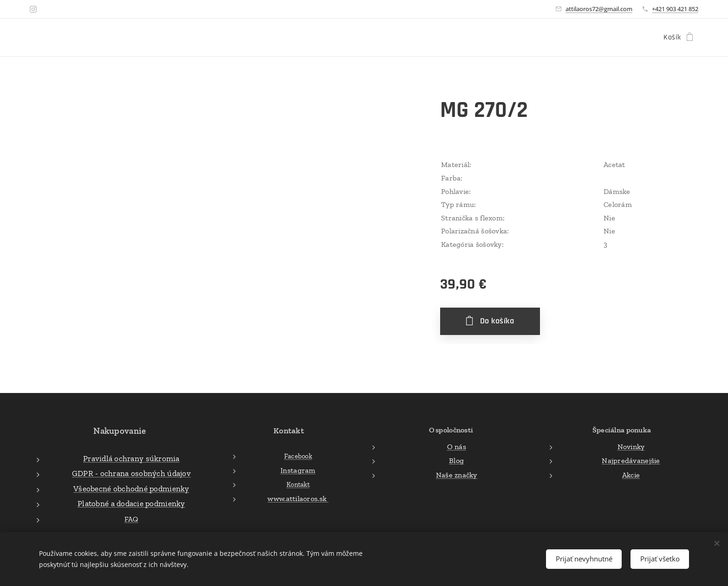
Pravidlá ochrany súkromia (131, 458)
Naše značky (456, 474)
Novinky (631, 446)
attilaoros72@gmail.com (599, 9)
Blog (456, 460)
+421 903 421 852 (675, 9)
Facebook (298, 456)
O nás (456, 446)
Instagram (298, 470)
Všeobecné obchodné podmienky (131, 488)
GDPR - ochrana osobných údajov (131, 473)
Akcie (631, 474)
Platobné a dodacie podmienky (131, 503)
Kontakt (298, 484)
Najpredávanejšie (631, 460)
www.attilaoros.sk (298, 499)
